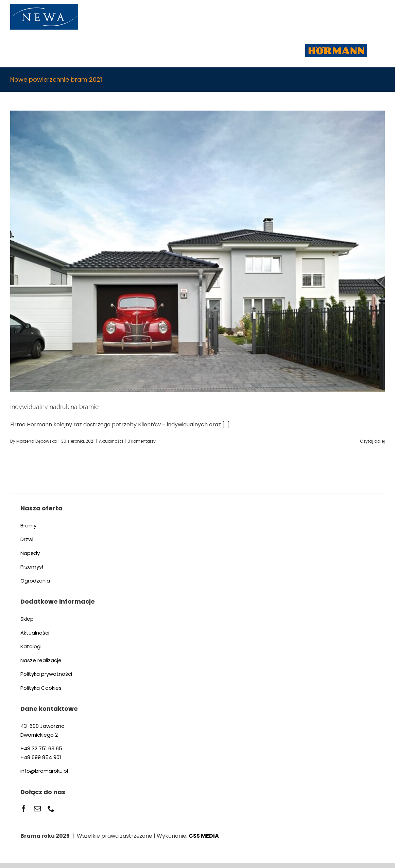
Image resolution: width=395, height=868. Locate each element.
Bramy (28, 526)
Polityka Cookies (41, 688)
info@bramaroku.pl (44, 771)
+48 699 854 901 (41, 757)
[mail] (37, 809)
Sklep (27, 619)
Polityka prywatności (46, 674)
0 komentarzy (142, 441)
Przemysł (32, 567)
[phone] (51, 809)
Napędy (30, 553)
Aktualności (111, 441)
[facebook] (24, 809)
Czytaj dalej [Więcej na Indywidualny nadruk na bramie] (372, 441)
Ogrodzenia (35, 581)
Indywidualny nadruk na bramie (55, 407)
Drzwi (27, 539)
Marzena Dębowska (37, 441)
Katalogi (31, 646)
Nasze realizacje (41, 660)
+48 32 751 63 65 (41, 748)
